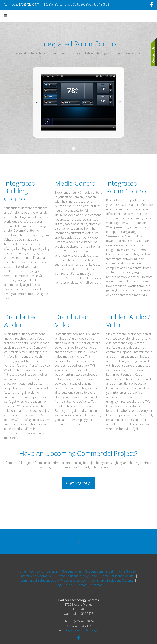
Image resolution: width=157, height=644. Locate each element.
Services (53, 562)
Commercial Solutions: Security (112, 571)
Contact (82, 575)
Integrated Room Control (74, 150)
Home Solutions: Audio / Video (77, 566)
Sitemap (97, 575)
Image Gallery (64, 575)
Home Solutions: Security (118, 566)
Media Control (85, 149)
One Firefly (108, 637)
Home (22, 562)
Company (37, 562)
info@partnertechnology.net (83, 620)
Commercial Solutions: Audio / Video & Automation (54, 571)
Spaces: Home (72, 562)
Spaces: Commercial (99, 562)
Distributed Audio (80, 149)
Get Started (78, 483)
